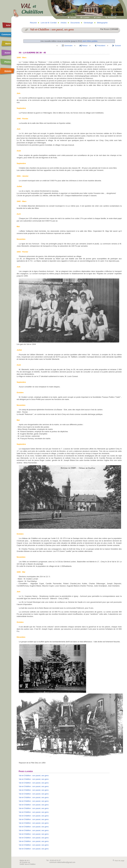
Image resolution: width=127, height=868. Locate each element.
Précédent (101, 46)
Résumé (33, 23)
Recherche (112, 17)
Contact (86, 17)
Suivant (118, 46)
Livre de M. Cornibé (49, 23)
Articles (63, 23)
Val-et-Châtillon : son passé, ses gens (34, 776)
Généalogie (88, 23)
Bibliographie (102, 23)
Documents (75, 23)
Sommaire (68, 46)
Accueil (73, 17)
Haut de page (118, 861)
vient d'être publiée (90, 41)
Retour (85, 46)
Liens (99, 17)
